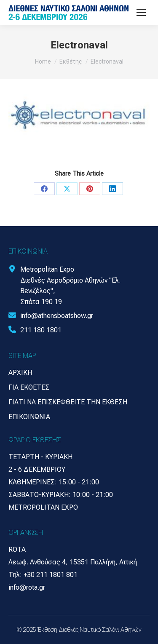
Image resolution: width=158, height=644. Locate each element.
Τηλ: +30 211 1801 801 (43, 575)
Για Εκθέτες (29, 387)
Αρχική (20, 373)
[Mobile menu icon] (141, 13)
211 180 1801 (41, 330)
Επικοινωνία (29, 417)
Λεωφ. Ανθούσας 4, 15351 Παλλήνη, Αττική (73, 562)
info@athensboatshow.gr (57, 316)
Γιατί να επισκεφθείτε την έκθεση (68, 402)
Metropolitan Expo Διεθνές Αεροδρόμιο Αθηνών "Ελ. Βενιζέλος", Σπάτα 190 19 (70, 286)
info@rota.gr (27, 587)
